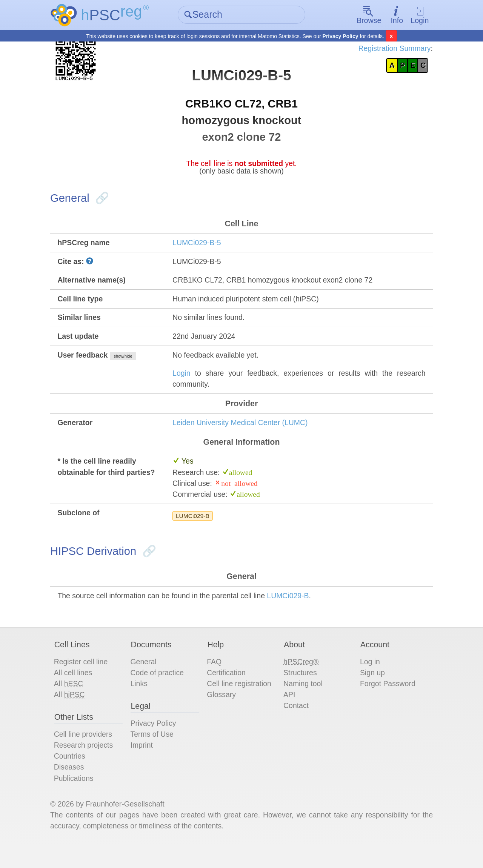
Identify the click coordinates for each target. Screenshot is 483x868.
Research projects (88, 764)
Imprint (144, 764)
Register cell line (85, 678)
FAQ (215, 678)
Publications (78, 798)
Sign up (371, 690)
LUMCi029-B (195, 529)
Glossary (222, 712)
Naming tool (303, 701)
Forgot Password (387, 701)
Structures (300, 690)
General (146, 678)
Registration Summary (390, 49)
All (72, 701)
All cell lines (77, 690)
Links (141, 701)
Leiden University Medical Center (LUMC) (244, 433)
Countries (74, 776)
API (289, 712)
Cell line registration (241, 701)
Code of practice (160, 690)
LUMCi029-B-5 (199, 248)
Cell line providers (87, 753)
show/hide (129, 365)
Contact (296, 724)
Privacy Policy (341, 36)
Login (416, 15)
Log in (368, 678)
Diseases (73, 787)
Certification (228, 690)
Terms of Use (155, 753)
